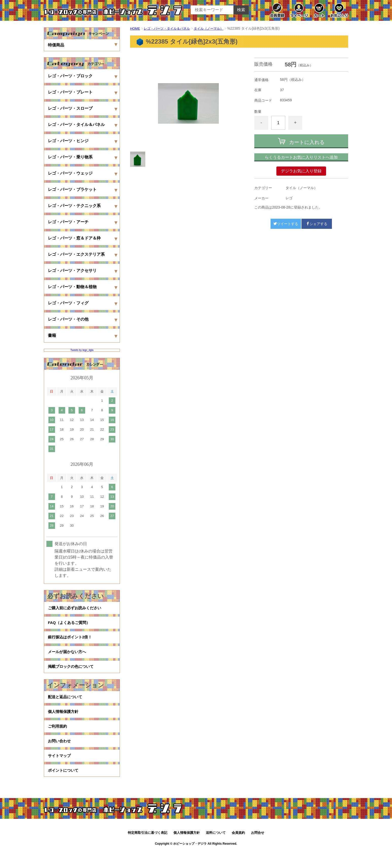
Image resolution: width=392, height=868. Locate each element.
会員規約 (238, 850)
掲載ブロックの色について (72, 673)
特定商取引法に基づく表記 (148, 850)
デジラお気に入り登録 (301, 171)
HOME (135, 28)
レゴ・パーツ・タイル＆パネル (169, 28)
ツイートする (286, 224)
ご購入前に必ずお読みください (76, 609)
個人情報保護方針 (64, 722)
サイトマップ (60, 770)
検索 (241, 10)
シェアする (317, 224)
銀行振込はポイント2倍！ (71, 641)
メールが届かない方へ (68, 657)
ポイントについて (64, 787)
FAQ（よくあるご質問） (70, 625)
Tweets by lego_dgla (82, 350)
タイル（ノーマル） (214, 28)
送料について (216, 850)
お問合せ (258, 850)
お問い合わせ (60, 754)
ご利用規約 (58, 738)
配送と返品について (66, 705)
